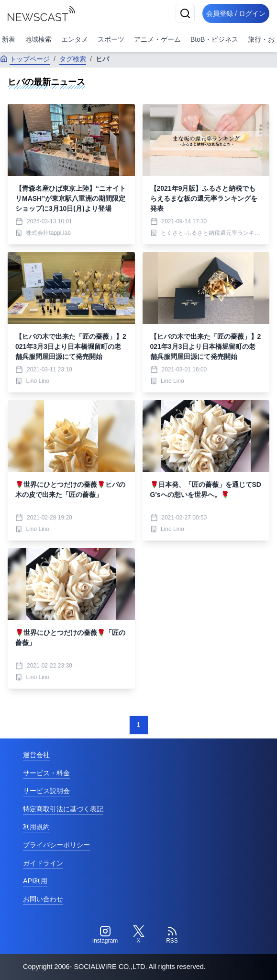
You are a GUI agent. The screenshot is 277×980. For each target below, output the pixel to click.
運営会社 (36, 755)
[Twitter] (139, 935)
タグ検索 (73, 59)
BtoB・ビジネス (214, 39)
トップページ (25, 59)
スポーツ (111, 39)
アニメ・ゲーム (157, 39)
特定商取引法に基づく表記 (63, 809)
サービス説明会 (46, 791)
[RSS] (172, 935)
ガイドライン (43, 863)
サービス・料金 (46, 773)
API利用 (35, 881)
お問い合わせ (43, 899)
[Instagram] (105, 935)
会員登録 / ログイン (236, 13)
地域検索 (38, 39)
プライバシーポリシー (56, 845)
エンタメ (75, 39)
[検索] (185, 13)
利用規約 (36, 827)
